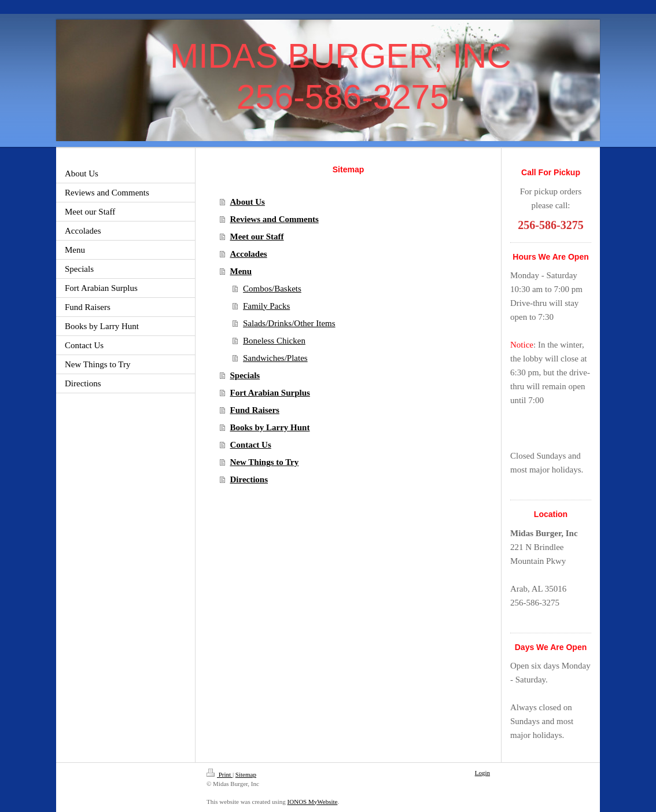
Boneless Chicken (274, 341)
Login (482, 773)
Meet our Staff (257, 237)
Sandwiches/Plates (275, 358)
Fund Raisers (255, 410)
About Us (248, 202)
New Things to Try (265, 462)
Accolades (249, 254)
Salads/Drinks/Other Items (289, 323)
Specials (245, 375)
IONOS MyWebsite (313, 802)
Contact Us (251, 445)
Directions (249, 479)
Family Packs (266, 306)
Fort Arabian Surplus (270, 393)
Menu (241, 271)
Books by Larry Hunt (270, 427)
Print (220, 774)
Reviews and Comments (274, 219)
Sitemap (246, 774)
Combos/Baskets (272, 289)
